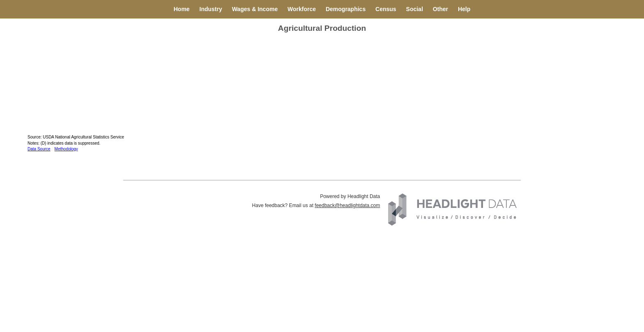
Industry (211, 9)
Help (464, 9)
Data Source (39, 149)
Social (415, 9)
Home (182, 9)
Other (440, 9)
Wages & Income (255, 9)
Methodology (66, 149)
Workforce (302, 9)
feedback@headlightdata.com (347, 205)
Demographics (346, 9)
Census (386, 9)
